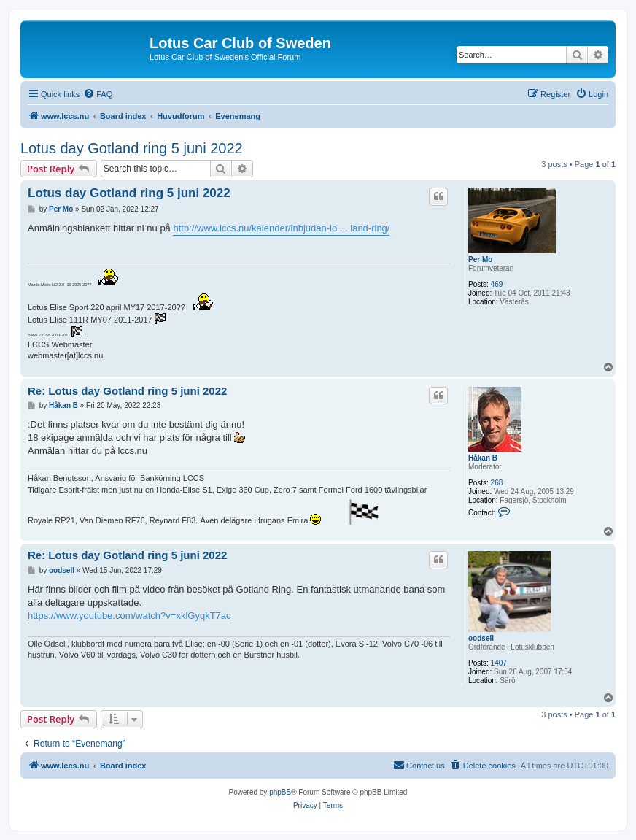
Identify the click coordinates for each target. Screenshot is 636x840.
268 (497, 483)
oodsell (481, 638)
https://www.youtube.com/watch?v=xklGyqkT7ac (129, 616)
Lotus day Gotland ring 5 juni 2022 (132, 148)
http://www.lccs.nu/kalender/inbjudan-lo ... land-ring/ (281, 228)
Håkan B (483, 458)
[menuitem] (98, 94)
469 (497, 284)
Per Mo (480, 259)
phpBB (280, 792)
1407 (499, 663)
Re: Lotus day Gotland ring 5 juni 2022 (127, 391)
